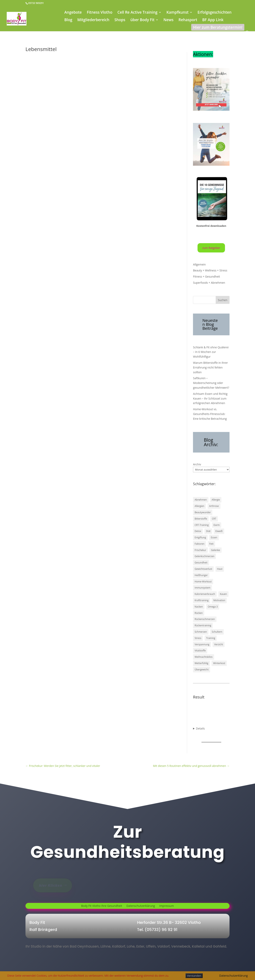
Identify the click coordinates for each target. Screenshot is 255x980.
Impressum (167, 906)
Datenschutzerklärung (141, 906)
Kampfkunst (178, 13)
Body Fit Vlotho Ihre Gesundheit (102, 906)
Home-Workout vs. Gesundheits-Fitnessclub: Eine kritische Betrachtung (210, 414)
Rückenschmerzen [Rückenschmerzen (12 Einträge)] (205, 619)
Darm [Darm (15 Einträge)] (217, 525)
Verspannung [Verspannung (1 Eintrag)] (202, 644)
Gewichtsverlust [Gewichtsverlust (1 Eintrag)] (203, 569)
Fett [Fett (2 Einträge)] (212, 544)
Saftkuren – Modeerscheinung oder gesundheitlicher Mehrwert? (211, 383)
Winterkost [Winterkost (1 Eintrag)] (219, 663)
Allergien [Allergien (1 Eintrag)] (199, 506)
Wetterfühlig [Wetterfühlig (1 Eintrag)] (201, 663)
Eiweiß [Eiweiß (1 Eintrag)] (219, 531)
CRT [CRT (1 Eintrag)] (214, 519)
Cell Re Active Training (137, 13)
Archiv (197, 464)
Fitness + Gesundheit (206, 276)
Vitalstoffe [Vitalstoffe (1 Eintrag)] (200, 651)
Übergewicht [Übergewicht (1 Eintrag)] (202, 670)
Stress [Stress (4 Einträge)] (198, 638)
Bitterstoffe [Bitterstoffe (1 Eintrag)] (201, 519)
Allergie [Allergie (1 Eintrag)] (216, 500)
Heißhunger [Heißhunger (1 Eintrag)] (201, 575)
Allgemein (199, 264)
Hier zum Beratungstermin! (218, 27)
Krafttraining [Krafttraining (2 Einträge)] (201, 600)
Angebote (73, 13)
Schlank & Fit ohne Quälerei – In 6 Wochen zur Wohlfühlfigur (211, 352)
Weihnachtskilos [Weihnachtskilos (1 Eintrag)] (204, 657)
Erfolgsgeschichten (215, 13)
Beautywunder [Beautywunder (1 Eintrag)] (203, 512)
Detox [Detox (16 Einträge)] (198, 531)
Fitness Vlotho (99, 13)
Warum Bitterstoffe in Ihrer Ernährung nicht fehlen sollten (210, 367)
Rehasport (188, 20)
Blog (68, 20)
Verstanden (194, 976)
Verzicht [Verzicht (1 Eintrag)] (219, 644)
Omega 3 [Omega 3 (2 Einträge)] (213, 607)
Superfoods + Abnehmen (209, 283)
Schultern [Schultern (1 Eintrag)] (217, 632)
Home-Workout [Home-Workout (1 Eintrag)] (203, 582)
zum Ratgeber (211, 248)
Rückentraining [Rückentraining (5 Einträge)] (203, 625)
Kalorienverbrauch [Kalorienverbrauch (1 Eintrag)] (205, 594)
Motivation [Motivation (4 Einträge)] (219, 600)
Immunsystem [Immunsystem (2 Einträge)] (202, 588)
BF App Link (213, 20)
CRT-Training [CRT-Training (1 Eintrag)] (202, 525)
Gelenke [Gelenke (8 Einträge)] (215, 550)
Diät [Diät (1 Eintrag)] (208, 531)
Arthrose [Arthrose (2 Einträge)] (214, 506)
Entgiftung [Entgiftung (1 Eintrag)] (200, 537)
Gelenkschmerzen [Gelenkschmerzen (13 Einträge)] (204, 556)
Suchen (223, 300)
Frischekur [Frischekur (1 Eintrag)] (200, 550)
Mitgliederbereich (93, 20)
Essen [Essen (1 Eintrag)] (214, 537)
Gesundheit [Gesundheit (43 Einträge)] (201, 563)
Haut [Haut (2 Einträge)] (220, 569)
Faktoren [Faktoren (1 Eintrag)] (199, 544)
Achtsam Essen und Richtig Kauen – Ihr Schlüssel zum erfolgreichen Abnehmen (210, 398)
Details (200, 728)
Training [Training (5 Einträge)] (211, 638)
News (169, 20)
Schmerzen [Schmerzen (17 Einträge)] (201, 632)
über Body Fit (142, 20)
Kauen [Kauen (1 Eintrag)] (223, 594)
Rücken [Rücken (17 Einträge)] (199, 613)
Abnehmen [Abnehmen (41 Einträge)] (201, 500)
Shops (120, 20)
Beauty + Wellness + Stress (210, 270)
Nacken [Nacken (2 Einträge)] (199, 607)
